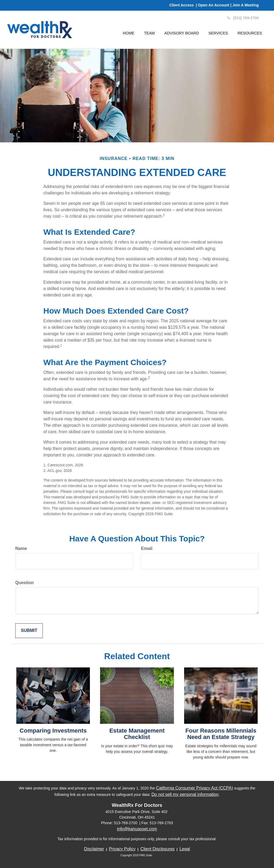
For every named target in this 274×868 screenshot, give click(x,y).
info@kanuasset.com (137, 829)
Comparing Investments (53, 731)
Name (21, 548)
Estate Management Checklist (137, 734)
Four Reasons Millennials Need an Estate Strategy (221, 734)
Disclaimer (94, 849)
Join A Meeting (246, 5)
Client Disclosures (158, 849)
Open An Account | (215, 5)
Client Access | (184, 5)
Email (147, 548)
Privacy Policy (122, 849)
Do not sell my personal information (185, 794)
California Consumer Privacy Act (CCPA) (195, 788)
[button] (149, 33)
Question (24, 583)
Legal (185, 849)
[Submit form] (29, 631)
